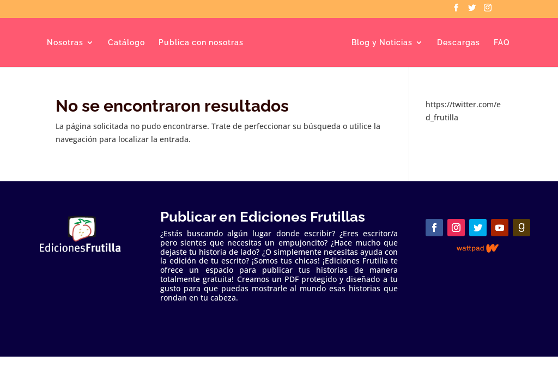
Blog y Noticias (382, 43)
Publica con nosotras (201, 43)
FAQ (502, 43)
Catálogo (126, 43)
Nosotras (65, 43)
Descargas (459, 43)
